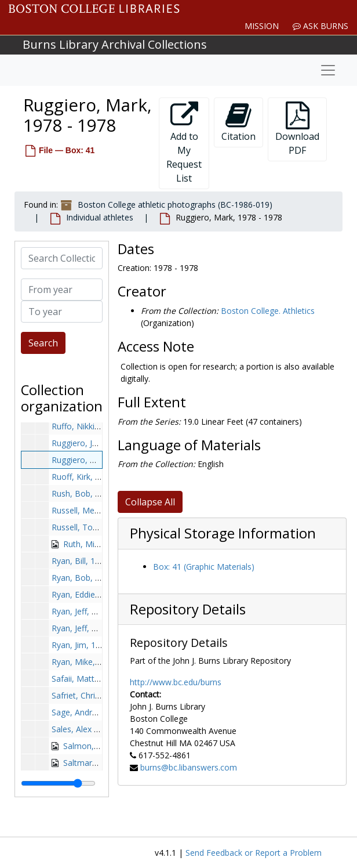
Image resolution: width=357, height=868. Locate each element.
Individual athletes (100, 217)
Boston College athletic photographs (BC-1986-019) (175, 205)
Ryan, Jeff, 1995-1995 (92, 628)
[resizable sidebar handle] (58, 783)
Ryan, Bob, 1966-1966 (93, 578)
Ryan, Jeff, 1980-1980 (92, 611)
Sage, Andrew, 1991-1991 (100, 712)
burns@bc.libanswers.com (189, 767)
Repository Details (188, 609)
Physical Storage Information (223, 533)
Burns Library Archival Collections (115, 44)
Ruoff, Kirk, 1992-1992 (93, 477)
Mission (262, 26)
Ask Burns (320, 26)
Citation (238, 122)
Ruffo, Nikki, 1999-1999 (95, 426)
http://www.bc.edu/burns (176, 682)
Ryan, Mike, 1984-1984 (94, 662)
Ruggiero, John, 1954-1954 (101, 443)
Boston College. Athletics (268, 311)
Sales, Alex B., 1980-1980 (99, 729)
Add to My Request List (184, 143)
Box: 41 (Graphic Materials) (204, 567)
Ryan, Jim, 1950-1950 (91, 645)
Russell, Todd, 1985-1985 (99, 527)
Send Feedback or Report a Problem (254, 853)
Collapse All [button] (150, 502)
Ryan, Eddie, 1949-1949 (96, 594)
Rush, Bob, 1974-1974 (93, 493)
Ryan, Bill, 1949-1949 (91, 561)
